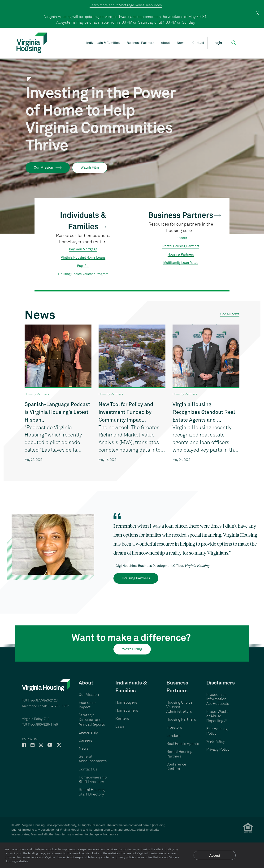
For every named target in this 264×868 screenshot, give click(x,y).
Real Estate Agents (183, 744)
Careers (85, 740)
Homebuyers (126, 702)
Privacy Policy (218, 749)
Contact (198, 43)
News (181, 43)
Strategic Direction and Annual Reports (92, 720)
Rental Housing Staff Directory (92, 792)
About (165, 43)
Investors (174, 727)
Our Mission (43, 168)
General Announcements (93, 759)
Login (217, 43)
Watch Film (90, 168)
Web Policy (216, 741)
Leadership (88, 732)
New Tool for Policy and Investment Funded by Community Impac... (126, 412)
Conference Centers (176, 767)
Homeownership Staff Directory (93, 780)
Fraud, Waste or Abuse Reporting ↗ (217, 716)
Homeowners (127, 710)
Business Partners (140, 43)
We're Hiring (132, 649)
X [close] (258, 14)
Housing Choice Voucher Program (83, 274)
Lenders (181, 238)
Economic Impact (87, 705)
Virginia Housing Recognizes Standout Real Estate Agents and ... (204, 412)
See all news (230, 314)
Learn (120, 727)
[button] (234, 43)
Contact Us (88, 769)
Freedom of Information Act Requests (218, 699)
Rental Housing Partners (181, 246)
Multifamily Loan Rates (181, 263)
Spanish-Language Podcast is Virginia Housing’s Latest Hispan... (57, 412)
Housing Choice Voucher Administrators (180, 707)
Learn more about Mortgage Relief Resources (126, 5)
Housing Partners (181, 255)
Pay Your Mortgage (83, 249)
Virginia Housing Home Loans (83, 258)
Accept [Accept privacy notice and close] (215, 855)
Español (83, 266)
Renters (122, 718)
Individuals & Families (103, 43)
